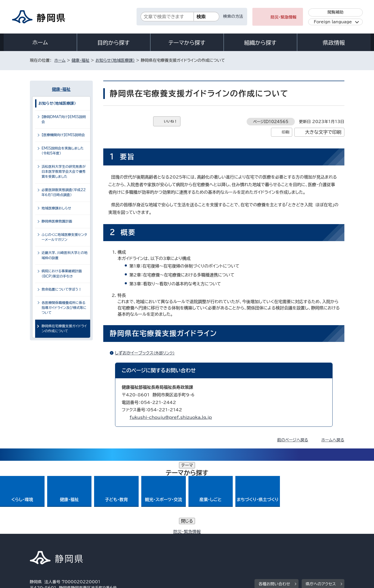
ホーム (40, 42)
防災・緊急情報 (284, 17)
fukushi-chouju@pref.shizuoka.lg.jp (171, 417)
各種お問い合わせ (274, 511)
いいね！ (171, 121)
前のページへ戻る (293, 440)
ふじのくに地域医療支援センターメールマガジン (64, 237)
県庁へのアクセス (321, 511)
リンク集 (283, 543)
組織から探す (260, 43)
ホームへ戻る (333, 440)
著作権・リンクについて (54, 543)
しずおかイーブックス (147, 353)
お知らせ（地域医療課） (115, 60)
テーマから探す (187, 43)
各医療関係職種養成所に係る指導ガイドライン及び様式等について (64, 308)
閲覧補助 (335, 12)
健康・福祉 (80, 60)
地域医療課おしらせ (56, 208)
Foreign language (333, 22)
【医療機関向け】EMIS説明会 (63, 135)
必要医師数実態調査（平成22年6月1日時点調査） (64, 192)
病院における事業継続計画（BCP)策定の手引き (62, 274)
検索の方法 (233, 16)
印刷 (286, 132)
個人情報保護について (113, 543)
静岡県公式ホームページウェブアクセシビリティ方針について (204, 543)
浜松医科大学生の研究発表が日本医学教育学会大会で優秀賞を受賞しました (64, 172)
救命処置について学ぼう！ (62, 289)
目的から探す (113, 43)
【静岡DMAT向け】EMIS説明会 (64, 119)
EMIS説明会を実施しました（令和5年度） (63, 151)
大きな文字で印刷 (323, 132)
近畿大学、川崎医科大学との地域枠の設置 (65, 255)
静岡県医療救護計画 (57, 221)
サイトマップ (320, 543)
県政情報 (334, 43)
